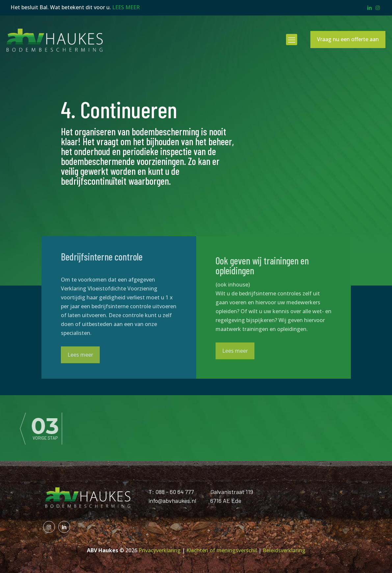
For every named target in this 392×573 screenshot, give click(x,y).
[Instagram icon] (378, 8)
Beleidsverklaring (284, 550)
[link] (62, 428)
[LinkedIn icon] (369, 8)
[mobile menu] (292, 40)
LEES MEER (126, 7)
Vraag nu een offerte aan (348, 39)
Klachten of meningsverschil (222, 550)
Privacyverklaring (160, 550)
